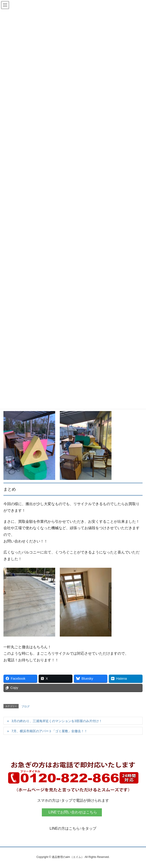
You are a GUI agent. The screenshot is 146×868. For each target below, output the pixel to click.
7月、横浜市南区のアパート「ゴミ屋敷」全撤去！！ (49, 731)
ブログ (26, 707)
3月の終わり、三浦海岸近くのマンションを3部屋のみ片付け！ (57, 721)
